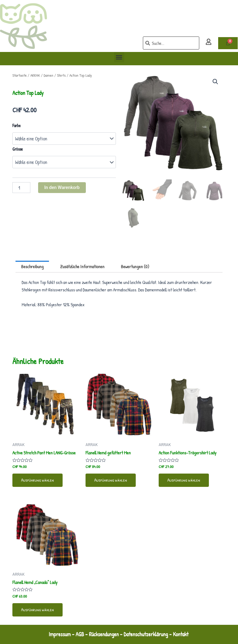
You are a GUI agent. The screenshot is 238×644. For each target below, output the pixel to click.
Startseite (20, 75)
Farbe (17, 125)
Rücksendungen (104, 634)
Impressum (60, 634)
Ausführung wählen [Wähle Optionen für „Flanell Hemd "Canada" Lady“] (37, 610)
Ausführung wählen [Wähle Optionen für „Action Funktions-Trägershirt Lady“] (184, 480)
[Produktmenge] (21, 188)
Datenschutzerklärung (146, 634)
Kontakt (181, 634)
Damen (48, 75)
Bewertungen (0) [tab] (135, 267)
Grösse (18, 149)
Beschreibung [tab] (32, 267)
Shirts (61, 75)
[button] (119, 57)
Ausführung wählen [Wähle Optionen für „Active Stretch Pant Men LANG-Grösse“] (37, 480)
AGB (80, 634)
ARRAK (35, 75)
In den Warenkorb (62, 187)
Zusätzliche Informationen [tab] (82, 267)
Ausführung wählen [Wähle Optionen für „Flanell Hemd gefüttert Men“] (111, 480)
